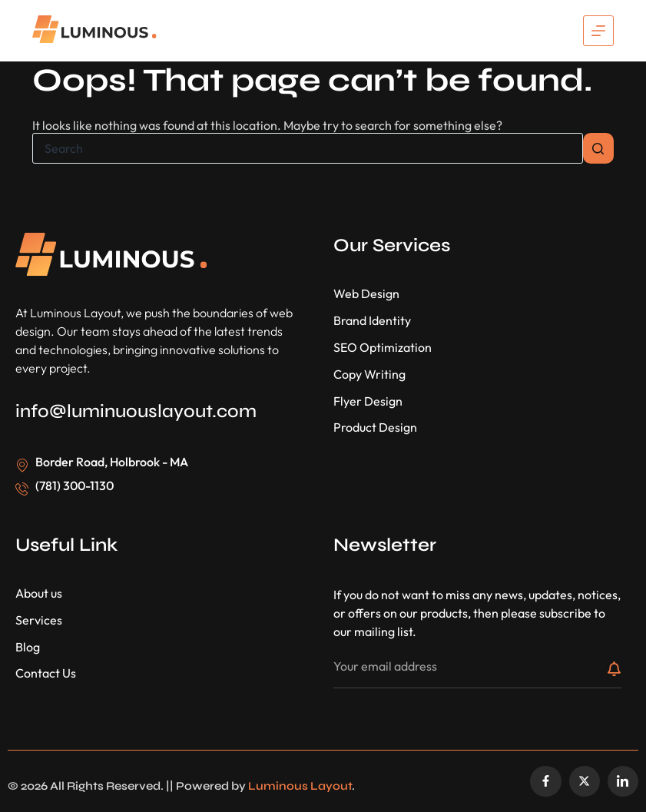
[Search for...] (308, 148)
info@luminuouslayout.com (136, 411)
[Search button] (598, 148)
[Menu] (598, 31)
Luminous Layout (300, 786)
